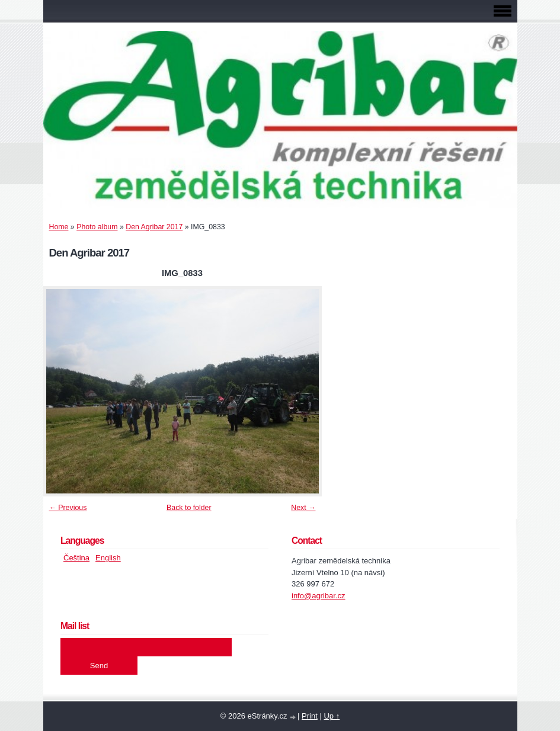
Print (310, 716)
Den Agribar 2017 (154, 227)
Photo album (97, 227)
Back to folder (189, 508)
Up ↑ (332, 716)
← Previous (68, 508)
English (108, 558)
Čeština (76, 558)
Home (59, 227)
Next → (303, 508)
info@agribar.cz (319, 596)
